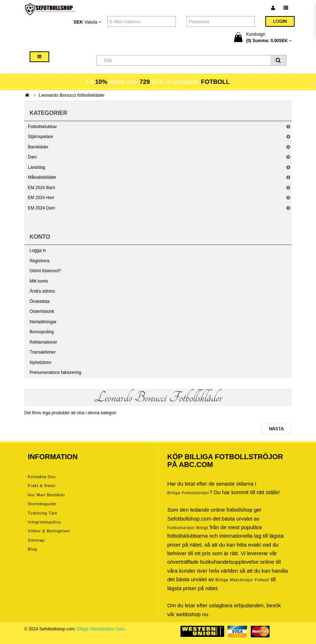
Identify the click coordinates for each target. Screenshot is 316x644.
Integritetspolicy (44, 522)
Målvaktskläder (42, 177)
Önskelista (40, 301)
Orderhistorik (42, 311)
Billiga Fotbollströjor (188, 493)
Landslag (37, 167)
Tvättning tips (42, 513)
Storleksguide (42, 504)
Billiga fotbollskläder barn (101, 629)
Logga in (38, 250)
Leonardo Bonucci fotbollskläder (72, 95)
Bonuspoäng (42, 332)
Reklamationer (43, 342)
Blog (32, 549)
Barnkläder (38, 147)
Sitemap (36, 540)
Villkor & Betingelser (49, 531)
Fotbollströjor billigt (188, 528)
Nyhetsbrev (40, 362)
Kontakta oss (42, 477)
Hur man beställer (47, 495)
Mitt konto (39, 281)
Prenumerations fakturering (55, 372)
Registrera (39, 261)
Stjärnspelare (40, 137)
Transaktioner (43, 352)
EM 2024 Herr (41, 198)
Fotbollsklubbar (42, 127)
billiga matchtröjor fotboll (242, 580)
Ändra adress (42, 291)
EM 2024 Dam (42, 208)
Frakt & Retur (42, 486)
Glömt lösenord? (45, 271)
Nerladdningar (43, 322)
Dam (32, 157)
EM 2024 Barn (42, 188)
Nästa (276, 429)
